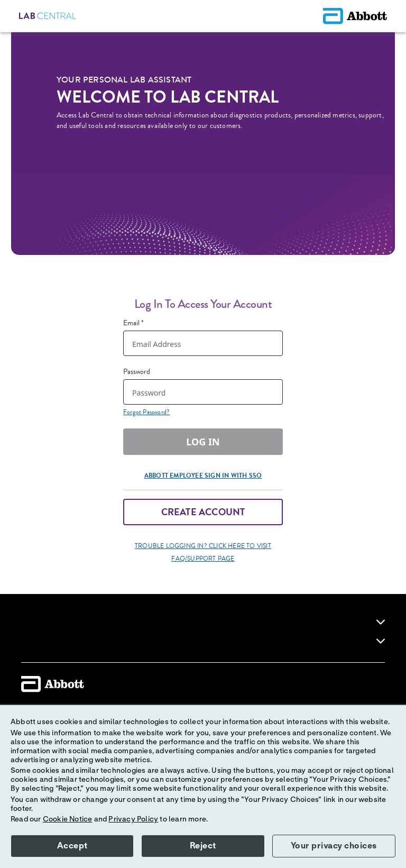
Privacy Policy (133, 819)
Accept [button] (72, 846)
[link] (381, 622)
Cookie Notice (68, 819)
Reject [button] (203, 846)
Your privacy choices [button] (334, 846)
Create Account (203, 512)
